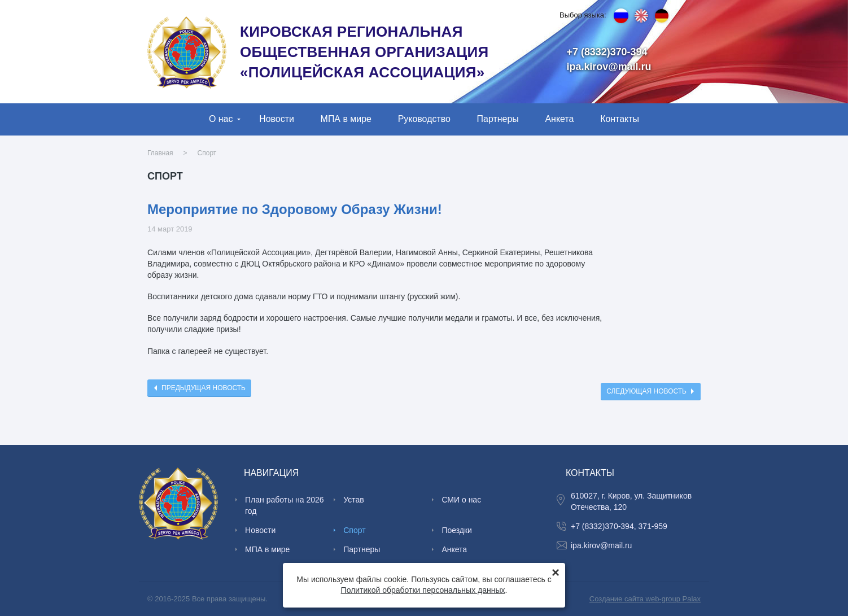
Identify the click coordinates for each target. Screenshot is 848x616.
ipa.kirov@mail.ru (609, 67)
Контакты (620, 119)
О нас (221, 119)
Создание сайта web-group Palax (645, 599)
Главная (160, 153)
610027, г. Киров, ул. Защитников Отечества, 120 (631, 501)
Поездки (457, 530)
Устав (353, 500)
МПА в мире (346, 119)
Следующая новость (646, 391)
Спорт (207, 153)
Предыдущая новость (204, 388)
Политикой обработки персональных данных (423, 590)
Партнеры (498, 119)
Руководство (424, 119)
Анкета (559, 119)
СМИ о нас (461, 500)
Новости (277, 119)
